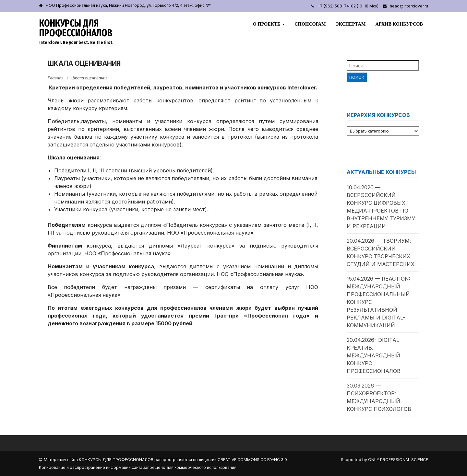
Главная (56, 78)
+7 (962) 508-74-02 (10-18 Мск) (348, 6)
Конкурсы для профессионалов (76, 28)
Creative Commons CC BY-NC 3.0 (252, 460)
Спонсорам (310, 24)
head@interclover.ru (409, 6)
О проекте (269, 24)
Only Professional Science (398, 460)
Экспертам (351, 24)
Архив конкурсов (399, 24)
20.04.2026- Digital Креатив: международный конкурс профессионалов (374, 355)
